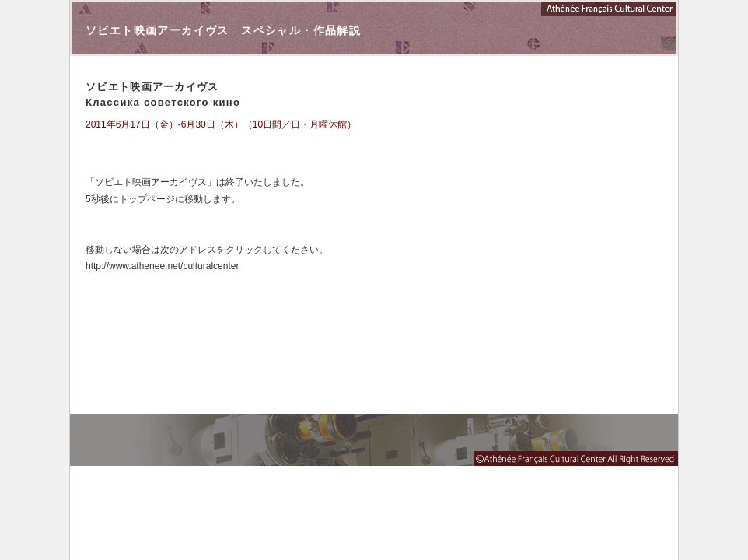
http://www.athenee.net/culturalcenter (162, 266)
